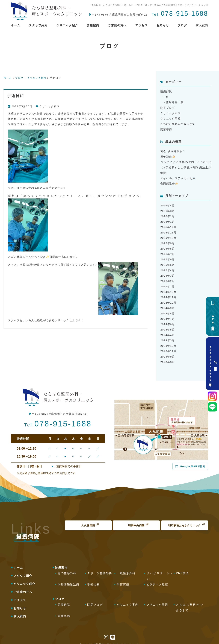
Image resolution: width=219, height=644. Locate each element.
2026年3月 (168, 209)
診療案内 (93, 25)
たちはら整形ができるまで (178, 123)
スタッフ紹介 (38, 25)
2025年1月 (168, 284)
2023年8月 (168, 358)
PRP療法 (182, 569)
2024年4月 (168, 331)
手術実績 (123, 580)
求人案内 (202, 25)
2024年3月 (168, 337)
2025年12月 (168, 225)
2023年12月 (168, 342)
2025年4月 (168, 268)
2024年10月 (168, 299)
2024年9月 (168, 305)
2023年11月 (168, 347)
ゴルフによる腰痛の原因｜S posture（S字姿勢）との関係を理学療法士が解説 (186, 166)
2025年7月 (168, 252)
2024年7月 (168, 315)
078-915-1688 (58, 419)
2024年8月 (168, 310)
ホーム (16, 25)
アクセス (141, 25)
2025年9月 (168, 241)
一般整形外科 (126, 569)
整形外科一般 (175, 102)
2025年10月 (168, 236)
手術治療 (93, 580)
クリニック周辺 (171, 118)
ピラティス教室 (157, 580)
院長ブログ (168, 107)
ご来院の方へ (117, 25)
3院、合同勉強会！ (173, 150)
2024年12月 (168, 289)
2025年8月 (168, 246)
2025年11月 (168, 231)
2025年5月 (168, 262)
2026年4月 (168, 204)
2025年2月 (168, 278)
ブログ (182, 25)
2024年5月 (168, 326)
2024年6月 (168, 321)
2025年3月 (168, 273)
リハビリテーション (160, 572)
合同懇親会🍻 (169, 182)
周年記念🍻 (168, 156)
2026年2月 (168, 215)
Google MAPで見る (193, 462)
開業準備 (166, 129)
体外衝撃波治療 (68, 580)
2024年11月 (168, 294)
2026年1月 (168, 220)
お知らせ (163, 25)
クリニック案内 (50, 106)
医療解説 (166, 91)
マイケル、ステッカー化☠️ (178, 177)
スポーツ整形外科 (100, 569)
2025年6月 (168, 257)
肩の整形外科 (67, 569)
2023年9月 (168, 352)
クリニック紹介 (67, 25)
